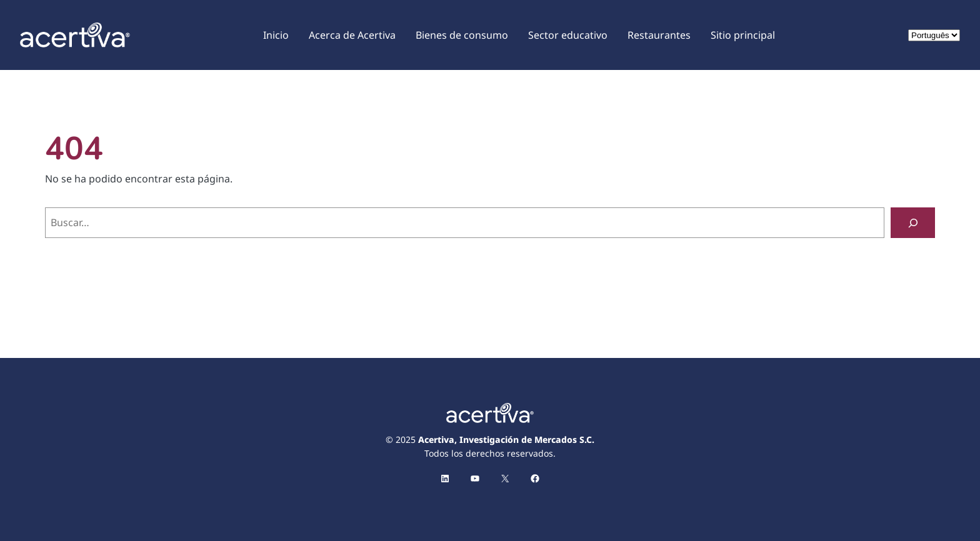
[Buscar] (913, 223)
